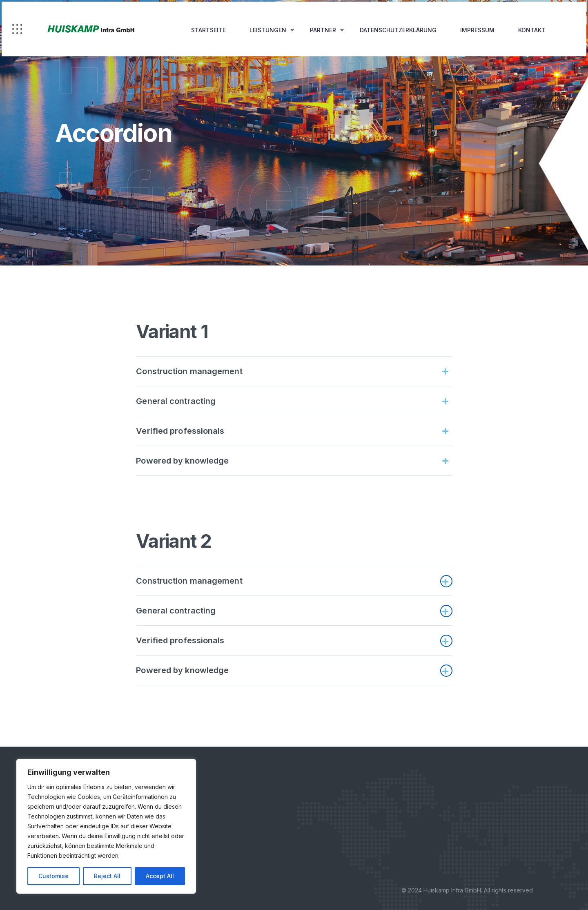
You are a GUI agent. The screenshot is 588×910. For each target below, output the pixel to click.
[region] (106, 826)
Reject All (107, 876)
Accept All (160, 876)
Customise (53, 876)
